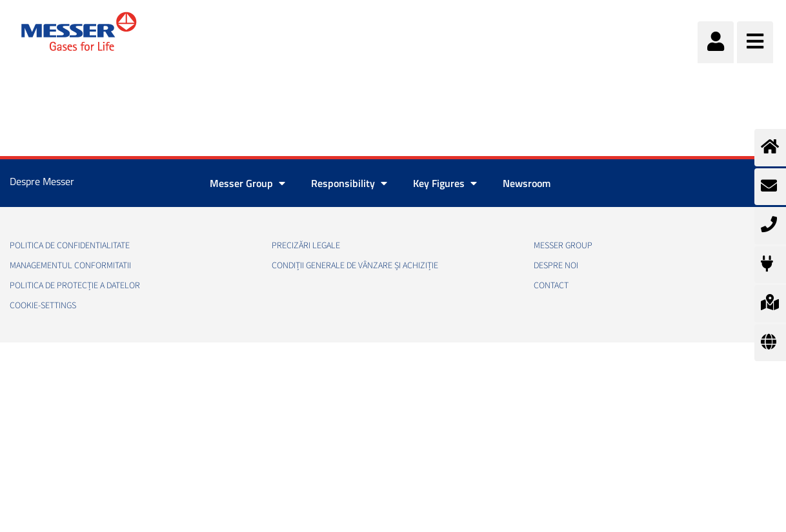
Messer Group (563, 246)
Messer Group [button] (247, 183)
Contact (551, 286)
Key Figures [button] (445, 183)
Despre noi (556, 266)
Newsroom (527, 183)
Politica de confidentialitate (70, 246)
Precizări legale (306, 246)
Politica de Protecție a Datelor (75, 286)
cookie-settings (43, 306)
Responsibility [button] (349, 183)
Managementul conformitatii (70, 266)
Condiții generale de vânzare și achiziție (355, 266)
